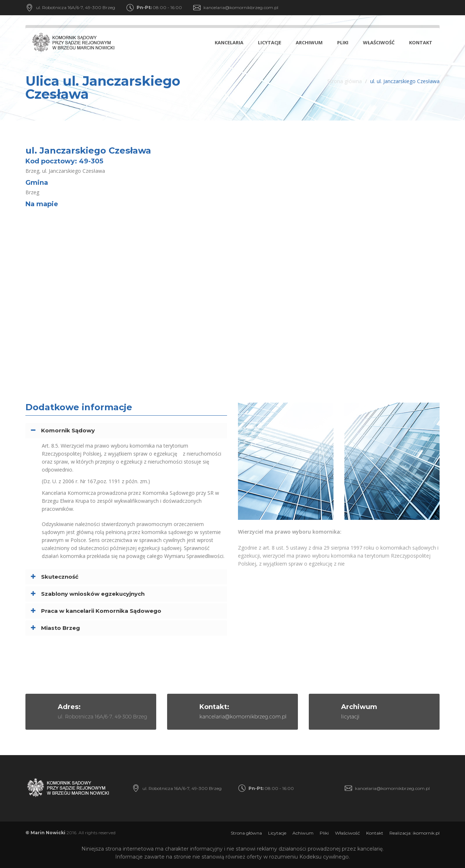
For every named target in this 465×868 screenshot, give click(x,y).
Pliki (343, 42)
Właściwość (379, 42)
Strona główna (345, 81)
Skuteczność (60, 577)
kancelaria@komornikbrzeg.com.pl (241, 7)
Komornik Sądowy (68, 430)
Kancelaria (229, 42)
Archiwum (309, 42)
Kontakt (421, 42)
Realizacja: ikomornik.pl (415, 833)
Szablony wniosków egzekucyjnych (93, 594)
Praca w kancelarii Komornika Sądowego (101, 611)
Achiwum (303, 833)
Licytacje (270, 42)
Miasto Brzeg (60, 628)
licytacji (350, 717)
